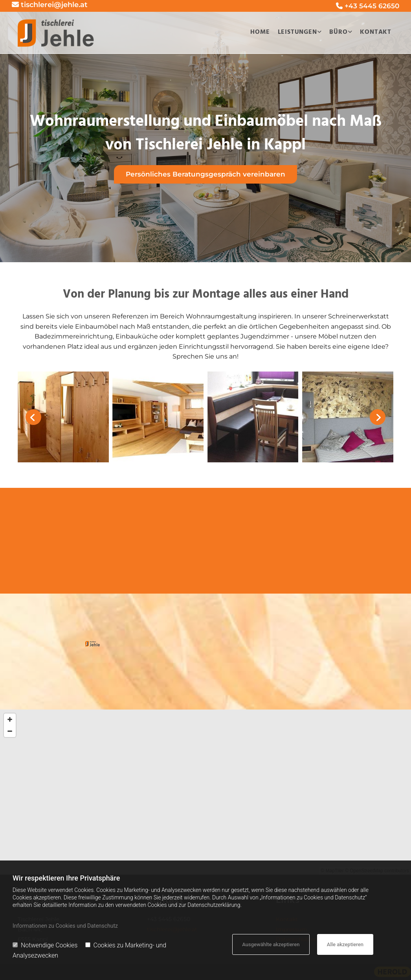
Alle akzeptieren (345, 944)
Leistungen (297, 32)
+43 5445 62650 (372, 6)
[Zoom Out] (10, 731)
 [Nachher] (378, 417)
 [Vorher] (33, 417)
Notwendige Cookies (45, 945)
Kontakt (376, 32)
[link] (298, 33)
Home (260, 32)
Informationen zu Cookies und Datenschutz (65, 926)
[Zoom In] (10, 719)
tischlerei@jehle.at (54, 5)
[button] (205, 174)
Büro (338, 32)
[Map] (205, 792)
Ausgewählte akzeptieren (271, 944)
